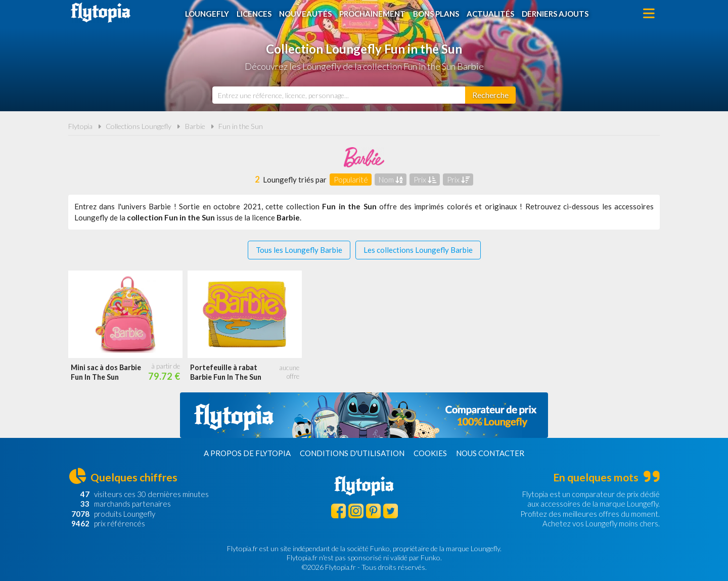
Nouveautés (305, 14)
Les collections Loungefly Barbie (418, 250)
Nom (391, 180)
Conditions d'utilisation (352, 453)
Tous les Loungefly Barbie (299, 250)
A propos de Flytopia (247, 453)
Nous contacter (490, 453)
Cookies (430, 453)
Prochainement (372, 14)
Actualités (490, 14)
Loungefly (207, 14)
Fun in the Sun (241, 126)
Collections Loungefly (139, 126)
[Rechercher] (490, 95)
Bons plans (436, 14)
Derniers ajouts (555, 14)
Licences (254, 14)
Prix (425, 180)
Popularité (351, 180)
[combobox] (339, 95)
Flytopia (101, 13)
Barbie (195, 126)
